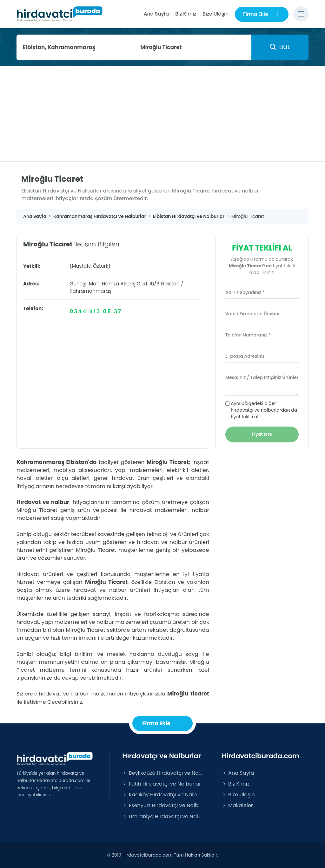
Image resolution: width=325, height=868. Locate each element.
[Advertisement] (162, 114)
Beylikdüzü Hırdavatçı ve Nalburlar (162, 773)
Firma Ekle (262, 14)
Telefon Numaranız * (248, 335)
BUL (280, 47)
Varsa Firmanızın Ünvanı (252, 314)
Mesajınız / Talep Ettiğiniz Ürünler (262, 377)
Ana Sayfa (156, 14)
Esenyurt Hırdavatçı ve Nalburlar (162, 806)
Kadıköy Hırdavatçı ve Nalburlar (162, 795)
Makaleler (237, 806)
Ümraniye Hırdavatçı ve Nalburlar (162, 816)
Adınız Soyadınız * (245, 292)
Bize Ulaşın (216, 14)
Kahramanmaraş (90, 291)
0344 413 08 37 (96, 311)
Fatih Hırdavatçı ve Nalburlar (162, 784)
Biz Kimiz (186, 14)
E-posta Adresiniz (245, 356)
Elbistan (170, 284)
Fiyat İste (262, 434)
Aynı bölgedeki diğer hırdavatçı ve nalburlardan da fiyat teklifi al (264, 410)
